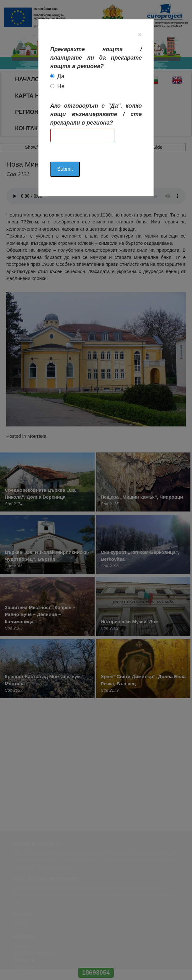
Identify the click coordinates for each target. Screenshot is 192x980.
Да (61, 76)
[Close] (140, 34)
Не (61, 86)
